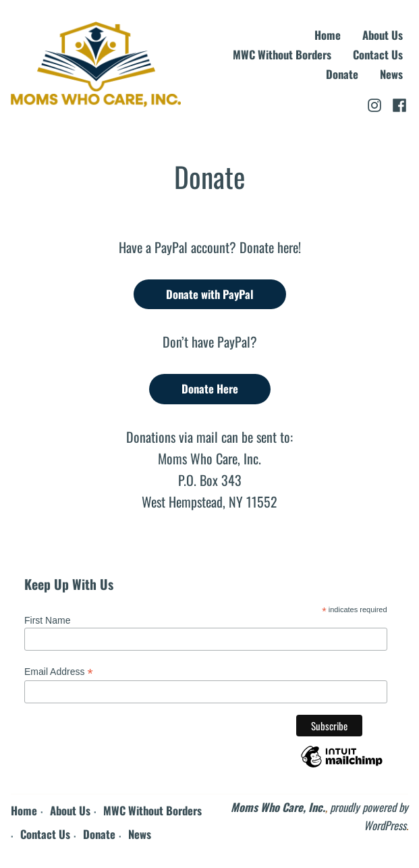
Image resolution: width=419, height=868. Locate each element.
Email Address (59, 672)
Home (328, 35)
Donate (342, 75)
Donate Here (210, 388)
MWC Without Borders (282, 55)
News (391, 75)
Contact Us (378, 55)
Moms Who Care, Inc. (278, 807)
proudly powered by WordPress (369, 816)
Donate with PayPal (210, 294)
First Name (47, 620)
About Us (383, 35)
